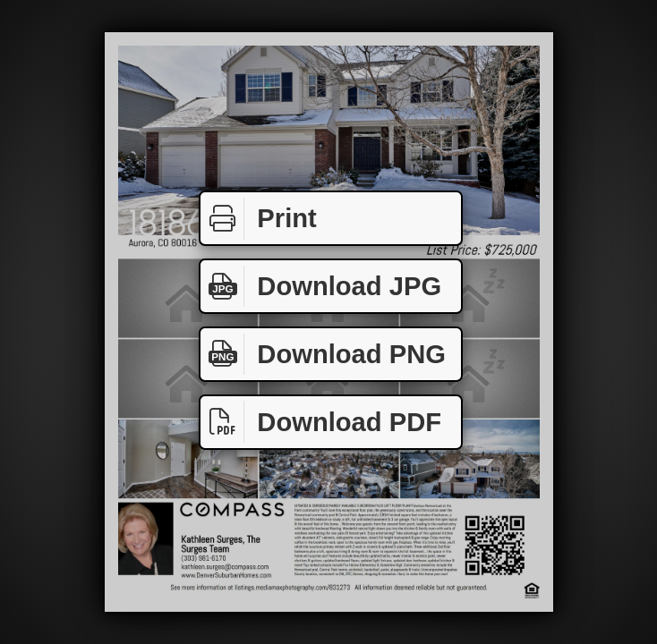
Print (259, 219)
